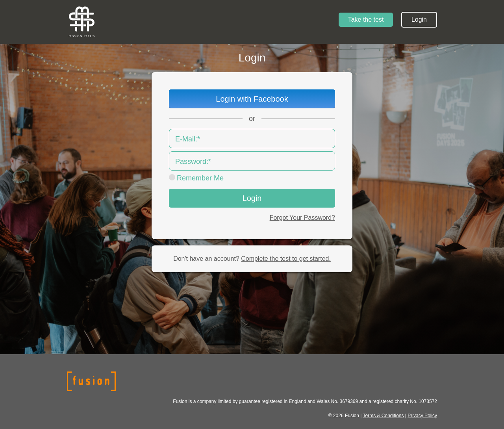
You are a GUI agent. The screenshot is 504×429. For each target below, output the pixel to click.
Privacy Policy (422, 416)
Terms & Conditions (383, 416)
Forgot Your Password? (302, 218)
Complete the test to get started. (286, 259)
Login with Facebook (252, 99)
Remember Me (200, 178)
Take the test (366, 19)
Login (419, 19)
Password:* (193, 162)
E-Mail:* (188, 139)
